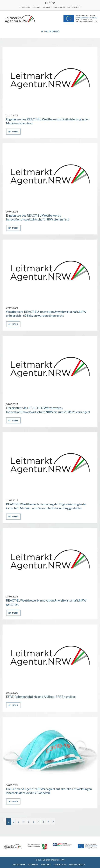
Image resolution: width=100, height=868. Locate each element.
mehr (15, 132)
